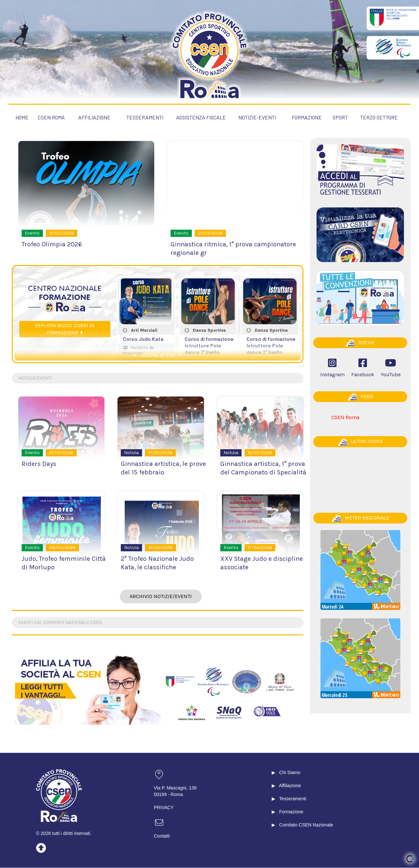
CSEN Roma (345, 417)
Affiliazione (290, 786)
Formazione (291, 812)
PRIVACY (164, 808)
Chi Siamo (290, 773)
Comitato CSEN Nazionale (306, 825)
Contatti (162, 836)
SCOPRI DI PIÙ (158, 355)
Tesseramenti (292, 799)
